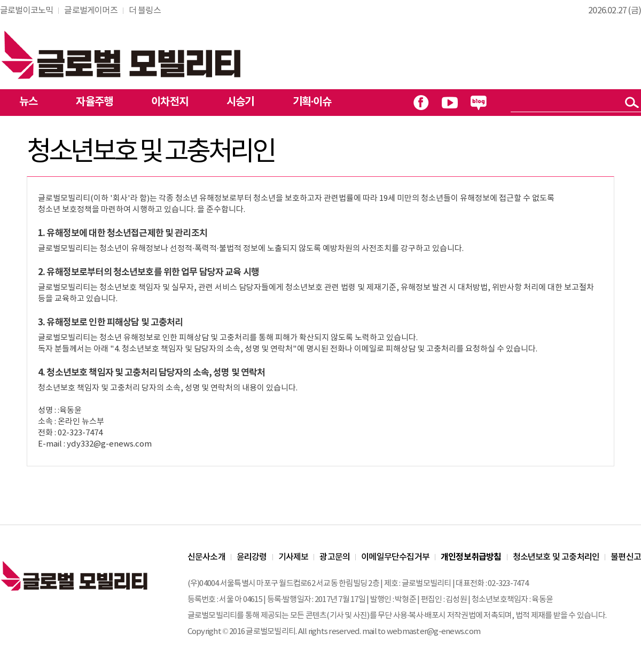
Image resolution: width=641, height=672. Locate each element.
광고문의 (335, 557)
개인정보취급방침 (471, 557)
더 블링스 (145, 11)
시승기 (240, 102)
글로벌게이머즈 (91, 11)
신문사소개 (206, 557)
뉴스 (28, 102)
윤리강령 (252, 557)
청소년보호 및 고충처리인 (556, 557)
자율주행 (94, 102)
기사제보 (294, 557)
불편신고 (626, 557)
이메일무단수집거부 (395, 557)
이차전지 (170, 102)
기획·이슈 (312, 102)
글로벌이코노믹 (26, 11)
